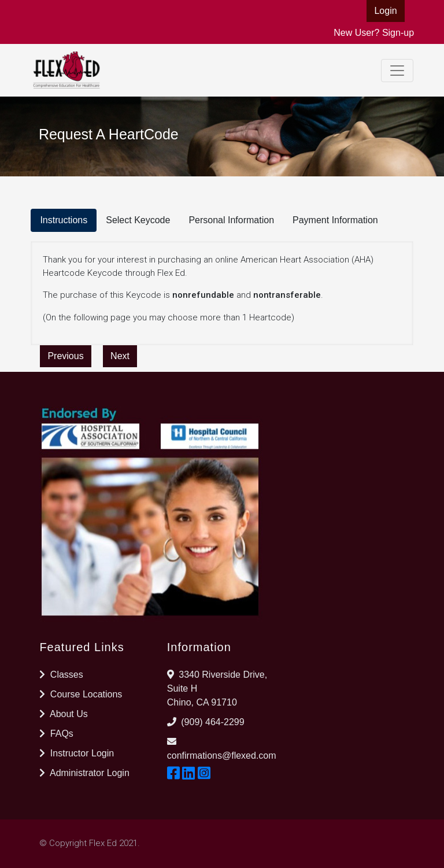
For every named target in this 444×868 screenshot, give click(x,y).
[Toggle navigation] (397, 71)
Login (385, 11)
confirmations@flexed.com (222, 756)
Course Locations (81, 694)
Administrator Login (84, 773)
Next (120, 356)
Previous (65, 356)
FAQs (56, 734)
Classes (61, 675)
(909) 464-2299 (212, 722)
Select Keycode (138, 220)
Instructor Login (77, 753)
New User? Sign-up (374, 33)
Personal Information (231, 220)
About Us (63, 714)
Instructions (64, 220)
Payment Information (335, 220)
